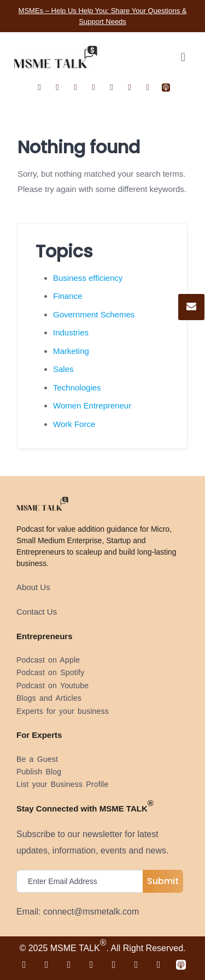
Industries (71, 332)
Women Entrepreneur (92, 405)
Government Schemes (94, 314)
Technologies (77, 387)
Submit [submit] (163, 881)
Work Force (74, 424)
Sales (63, 369)
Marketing (71, 351)
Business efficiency (88, 278)
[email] (82, 881)
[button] (183, 57)
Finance (68, 296)
